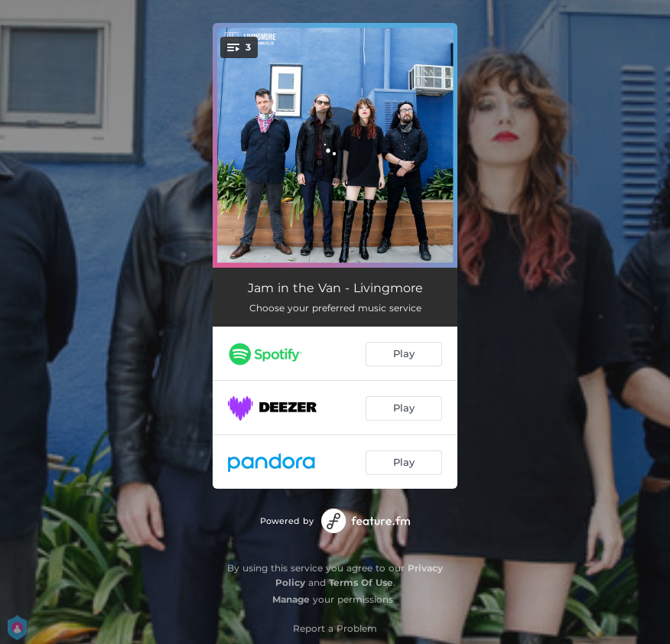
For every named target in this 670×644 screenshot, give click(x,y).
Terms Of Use (361, 582)
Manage (291, 599)
